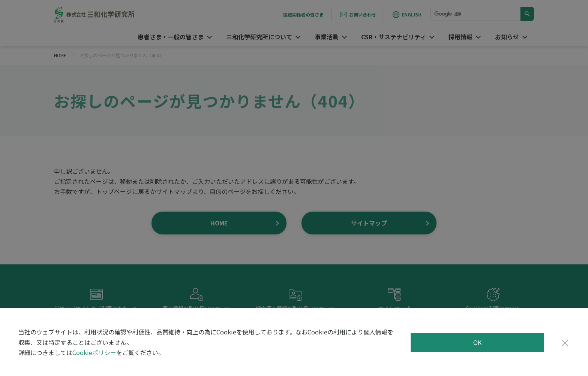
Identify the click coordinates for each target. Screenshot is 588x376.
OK (477, 342)
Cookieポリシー (94, 352)
